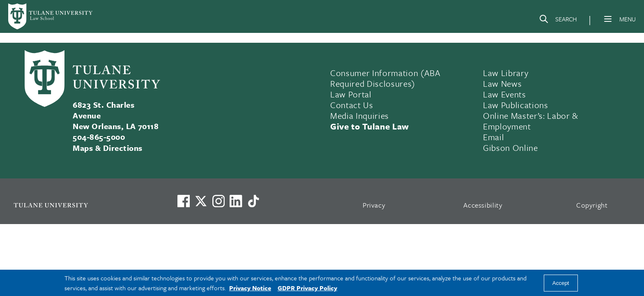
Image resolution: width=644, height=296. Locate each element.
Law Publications (516, 105)
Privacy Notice (250, 288)
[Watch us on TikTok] (253, 201)
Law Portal (351, 94)
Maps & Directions (107, 148)
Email (493, 137)
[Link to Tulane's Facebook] (218, 201)
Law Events (505, 94)
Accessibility (483, 205)
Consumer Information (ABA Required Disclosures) (385, 78)
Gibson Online (511, 148)
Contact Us (352, 105)
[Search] (558, 21)
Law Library (506, 73)
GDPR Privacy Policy (307, 288)
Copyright (592, 205)
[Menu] (608, 19)
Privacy (374, 205)
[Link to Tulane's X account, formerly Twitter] (201, 201)
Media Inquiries (360, 116)
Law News (502, 83)
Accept (561, 283)
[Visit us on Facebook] (184, 201)
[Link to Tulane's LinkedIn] (236, 201)
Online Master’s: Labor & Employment (531, 121)
